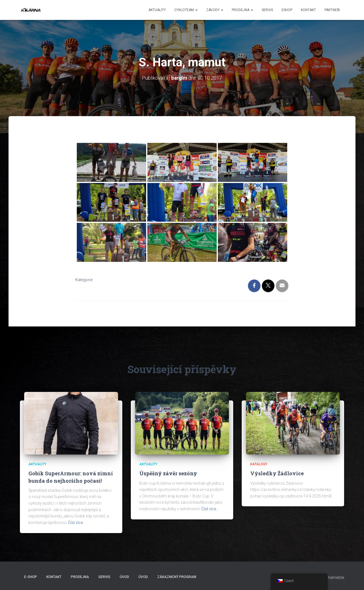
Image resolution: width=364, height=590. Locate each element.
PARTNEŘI (332, 10)
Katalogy (259, 464)
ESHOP (287, 10)
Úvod (124, 577)
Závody (215, 10)
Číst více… (77, 523)
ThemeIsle (335, 577)
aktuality (157, 10)
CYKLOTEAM (186, 10)
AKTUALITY (37, 464)
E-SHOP (31, 577)
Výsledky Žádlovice (277, 473)
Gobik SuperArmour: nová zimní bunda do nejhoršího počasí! (71, 477)
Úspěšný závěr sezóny (168, 473)
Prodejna (242, 10)
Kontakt (308, 10)
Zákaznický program (177, 577)
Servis (267, 10)
